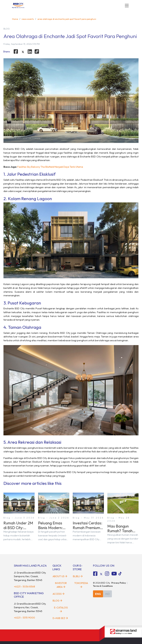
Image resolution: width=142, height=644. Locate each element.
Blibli (78, 576)
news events (28, 19)
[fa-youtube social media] (114, 574)
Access (59, 594)
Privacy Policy (119, 583)
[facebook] (16, 52)
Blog (57, 601)
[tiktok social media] (101, 574)
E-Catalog (61, 609)
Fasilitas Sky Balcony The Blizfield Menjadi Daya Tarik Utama (50, 167)
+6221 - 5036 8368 (24, 587)
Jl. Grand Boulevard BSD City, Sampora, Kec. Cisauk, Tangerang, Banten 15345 (30, 576)
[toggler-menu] (127, 6)
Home (15, 19)
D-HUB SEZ (60, 618)
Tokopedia (81, 585)
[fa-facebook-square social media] (95, 574)
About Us (60, 576)
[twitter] (23, 52)
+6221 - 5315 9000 (24, 618)
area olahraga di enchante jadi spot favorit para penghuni (67, 19)
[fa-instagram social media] (107, 574)
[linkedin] (30, 52)
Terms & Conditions (103, 586)
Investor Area (61, 585)
